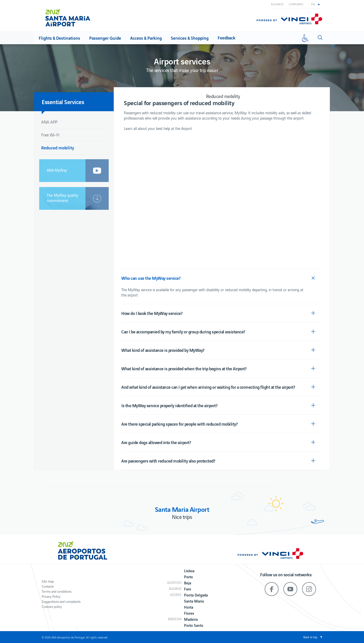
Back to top (310, 637)
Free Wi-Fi (50, 135)
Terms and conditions (57, 591)
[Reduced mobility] (305, 38)
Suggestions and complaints (61, 601)
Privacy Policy (51, 596)
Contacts (48, 586)
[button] (315, 4)
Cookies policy (52, 606)
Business (277, 4)
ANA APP (49, 122)
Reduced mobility (58, 147)
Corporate (296, 4)
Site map (48, 581)
